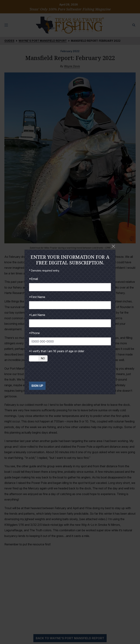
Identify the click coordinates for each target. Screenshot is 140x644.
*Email (33, 279)
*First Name (37, 297)
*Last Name (37, 315)
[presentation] (57, 372)
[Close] (113, 246)
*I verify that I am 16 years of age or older (57, 351)
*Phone (34, 333)
